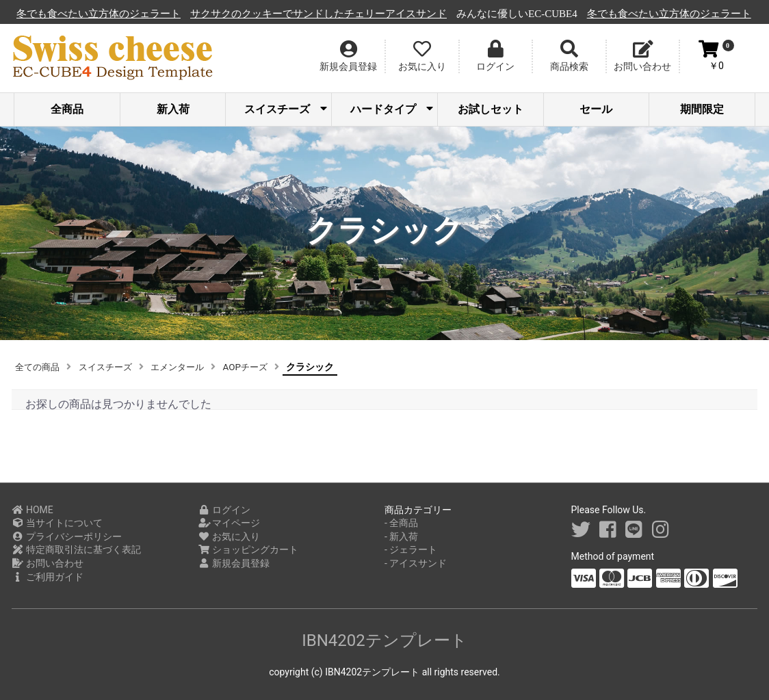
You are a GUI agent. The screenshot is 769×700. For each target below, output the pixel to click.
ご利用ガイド (48, 577)
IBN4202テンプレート (384, 640)
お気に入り (230, 536)
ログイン (225, 510)
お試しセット (491, 109)
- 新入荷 (401, 536)
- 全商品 (401, 523)
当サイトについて (57, 523)
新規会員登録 (234, 563)
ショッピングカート (249, 549)
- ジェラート (411, 549)
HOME (32, 510)
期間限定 (702, 109)
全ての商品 (39, 367)
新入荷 (173, 109)
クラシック (325, 367)
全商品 (67, 109)
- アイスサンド (416, 563)
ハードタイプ (392, 109)
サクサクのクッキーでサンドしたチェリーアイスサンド (400, 14)
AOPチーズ (259, 367)
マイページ (230, 523)
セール (596, 109)
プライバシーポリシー (67, 536)
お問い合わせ (48, 563)
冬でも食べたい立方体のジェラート (180, 14)
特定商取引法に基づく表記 (76, 549)
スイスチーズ (286, 109)
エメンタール (187, 367)
